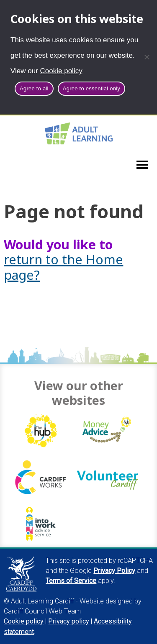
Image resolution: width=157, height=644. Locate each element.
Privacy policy (69, 621)
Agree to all (34, 88)
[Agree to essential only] (147, 57)
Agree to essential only (91, 88)
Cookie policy (61, 71)
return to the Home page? (63, 267)
